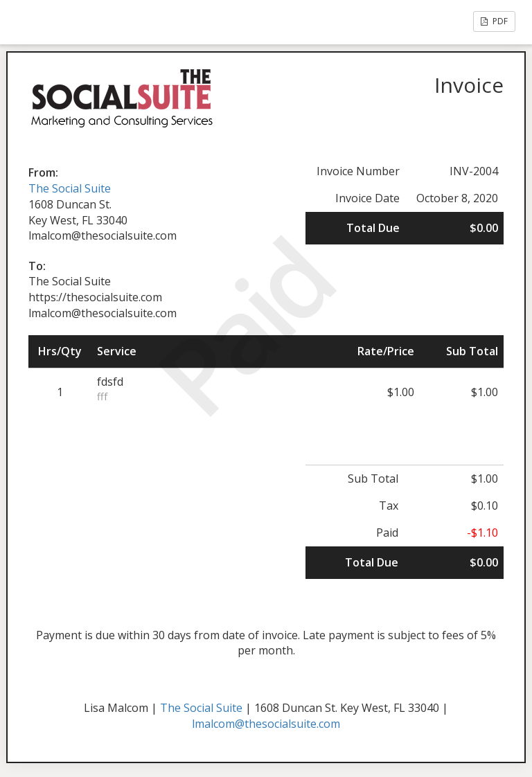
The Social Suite (70, 188)
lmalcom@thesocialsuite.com (266, 724)
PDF (494, 21)
